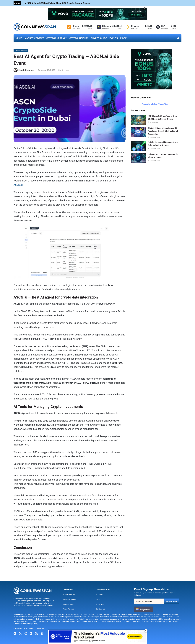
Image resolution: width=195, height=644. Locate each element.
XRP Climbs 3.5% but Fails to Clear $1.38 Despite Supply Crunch (59, 3)
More (123, 38)
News (19, 38)
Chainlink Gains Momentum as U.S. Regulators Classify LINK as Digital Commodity (163, 131)
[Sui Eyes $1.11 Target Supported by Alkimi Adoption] (138, 158)
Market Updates (34, 38)
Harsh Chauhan (26, 70)
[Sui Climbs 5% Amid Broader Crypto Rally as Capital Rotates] (138, 146)
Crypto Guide (99, 38)
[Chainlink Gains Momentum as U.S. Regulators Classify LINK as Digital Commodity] (138, 132)
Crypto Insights (79, 38)
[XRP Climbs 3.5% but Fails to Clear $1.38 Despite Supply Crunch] (138, 120)
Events (114, 38)
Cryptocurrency (57, 38)
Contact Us (100, 609)
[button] (68, 590)
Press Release (21, 51)
